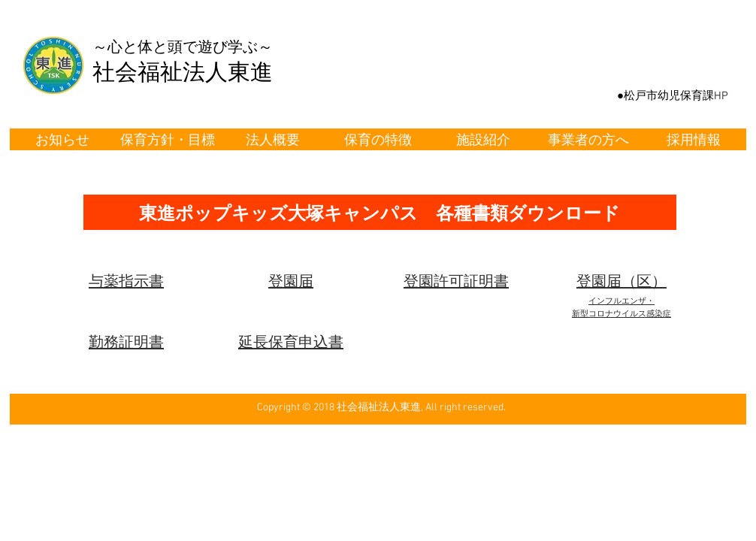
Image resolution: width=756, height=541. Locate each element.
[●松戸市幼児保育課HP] (673, 96)
